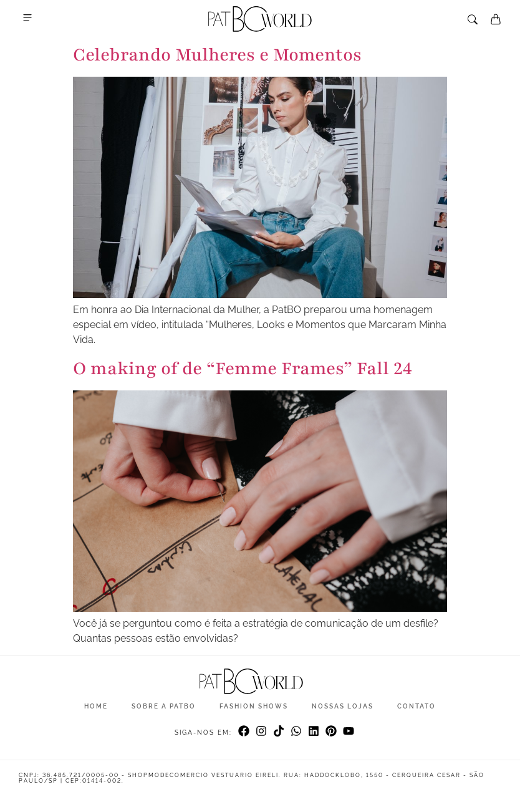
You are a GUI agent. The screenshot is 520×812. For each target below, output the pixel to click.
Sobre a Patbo (164, 706)
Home (96, 706)
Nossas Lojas (343, 706)
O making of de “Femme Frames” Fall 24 (243, 369)
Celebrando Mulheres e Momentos (217, 55)
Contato (416, 706)
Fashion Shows (254, 706)
